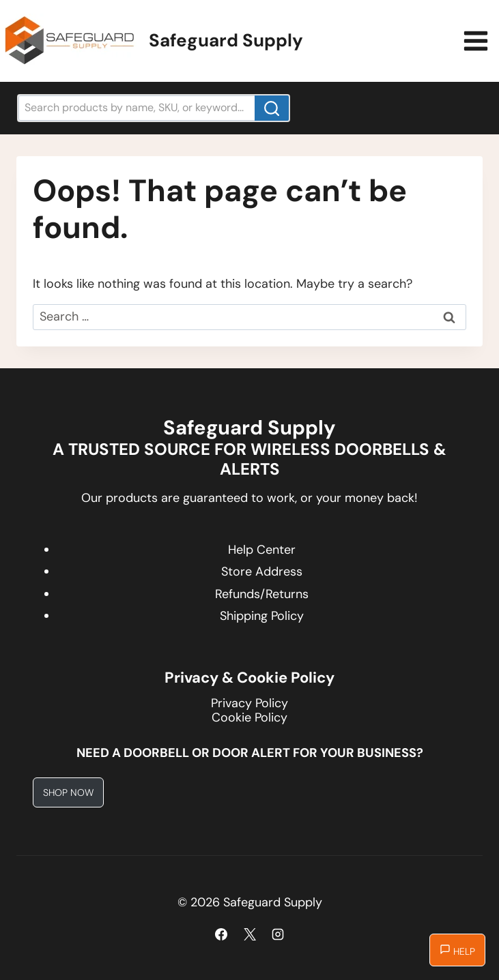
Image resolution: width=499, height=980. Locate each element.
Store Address (262, 571)
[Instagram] (278, 934)
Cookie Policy (249, 717)
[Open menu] (478, 41)
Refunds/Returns (262, 594)
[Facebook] (221, 934)
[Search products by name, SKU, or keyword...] (154, 108)
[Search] (272, 108)
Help (457, 951)
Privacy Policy (249, 703)
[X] (250, 934)
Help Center (262, 550)
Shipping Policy (262, 616)
